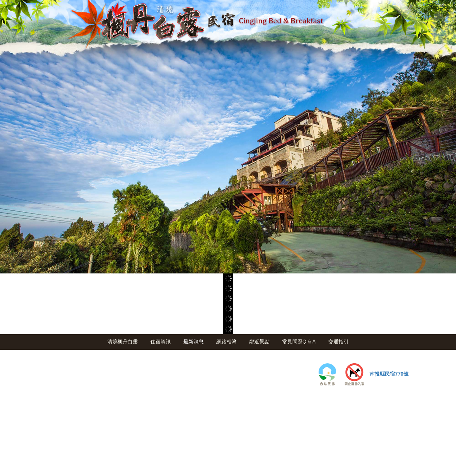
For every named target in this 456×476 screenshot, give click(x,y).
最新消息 (193, 342)
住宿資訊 (161, 342)
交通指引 (339, 342)
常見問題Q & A (299, 342)
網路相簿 (226, 342)
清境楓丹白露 (123, 342)
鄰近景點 (259, 342)
